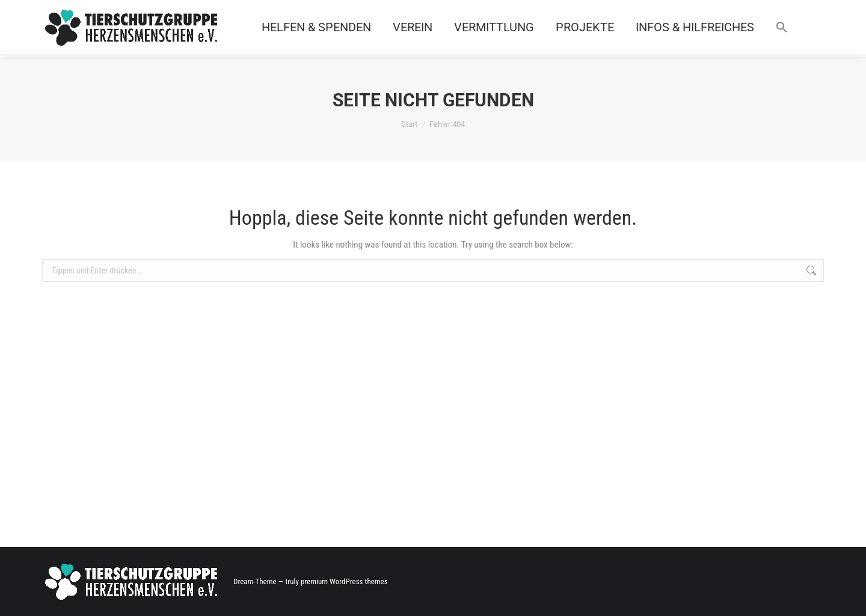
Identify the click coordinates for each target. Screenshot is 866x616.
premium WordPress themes (344, 581)
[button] (782, 27)
